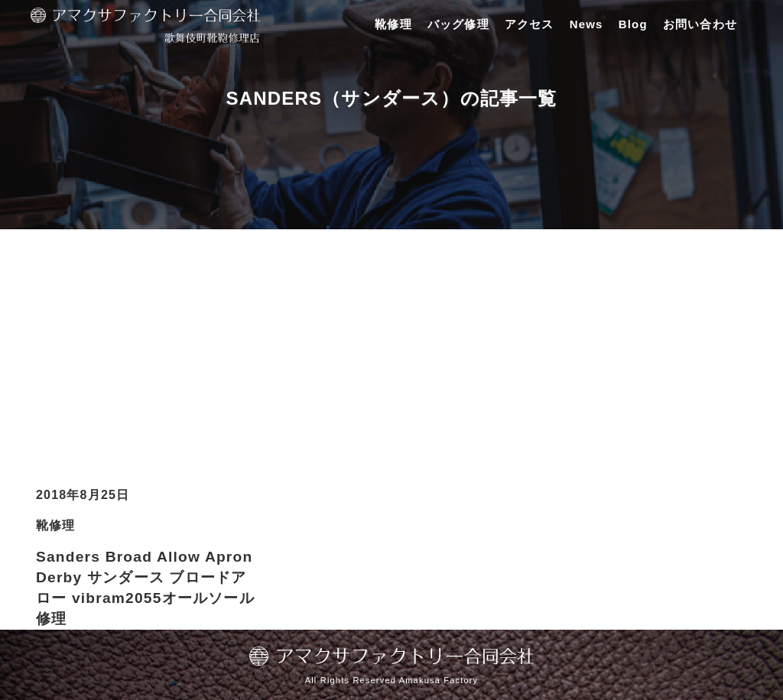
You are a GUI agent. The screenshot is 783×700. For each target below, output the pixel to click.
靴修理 (393, 24)
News (586, 24)
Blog (633, 24)
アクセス (530, 24)
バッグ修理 (458, 24)
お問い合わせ (700, 24)
